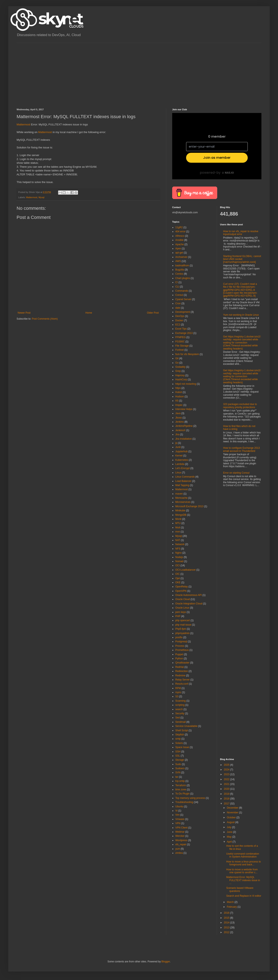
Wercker (180, 836)
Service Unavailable (186, 726)
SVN (178, 773)
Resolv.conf (182, 684)
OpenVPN (181, 591)
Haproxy (180, 375)
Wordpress (181, 840)
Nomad (179, 561)
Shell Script (182, 730)
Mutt (178, 528)
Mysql (41, 197)
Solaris (179, 743)
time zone (181, 790)
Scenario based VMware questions (240, 889)
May (229, 837)
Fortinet (180, 350)
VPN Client (181, 828)
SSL (178, 756)
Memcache (181, 498)
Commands (182, 291)
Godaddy (180, 367)
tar (177, 777)
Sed (177, 718)
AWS (178, 261)
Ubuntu (179, 807)
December (233, 808)
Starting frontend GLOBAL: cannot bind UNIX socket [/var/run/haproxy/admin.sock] (242, 259)
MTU (178, 523)
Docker (179, 320)
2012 (227, 932)
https (178, 388)
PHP (178, 616)
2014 (227, 923)
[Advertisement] (60, 72)
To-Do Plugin (182, 794)
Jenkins (180, 422)
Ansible (179, 240)
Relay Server (182, 680)
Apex (178, 249)
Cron (178, 303)
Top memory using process (190, 798)
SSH (178, 752)
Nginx (179, 553)
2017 (227, 804)
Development (183, 312)
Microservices (183, 502)
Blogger (166, 962)
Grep (178, 371)
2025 (227, 765)
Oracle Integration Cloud (189, 604)
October (232, 817)
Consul (179, 295)
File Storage (182, 346)
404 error (180, 232)
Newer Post (24, 313)
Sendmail (180, 722)
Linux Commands (185, 477)
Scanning (180, 701)
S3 (177, 696)
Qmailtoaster (182, 663)
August (231, 822)
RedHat (180, 667)
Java (178, 413)
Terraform (181, 785)
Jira (177, 434)
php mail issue (183, 625)
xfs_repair (181, 844)
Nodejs (179, 557)
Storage (180, 760)
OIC (177, 574)
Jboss (179, 418)
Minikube (180, 511)
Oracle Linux (182, 608)
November (233, 813)
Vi (176, 811)
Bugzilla (180, 270)
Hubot (179, 392)
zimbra (179, 853)
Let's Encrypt (182, 468)
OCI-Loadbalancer (185, 570)
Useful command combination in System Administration (243, 855)
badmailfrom (182, 266)
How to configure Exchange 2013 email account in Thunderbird (242, 449)
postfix (179, 637)
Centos (179, 274)
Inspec (179, 405)
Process (180, 646)
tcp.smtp (180, 781)
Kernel (179, 456)
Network (180, 544)
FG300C (180, 342)
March (231, 902)
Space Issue (182, 747)
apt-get (179, 253)
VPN (178, 823)
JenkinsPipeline (184, 426)
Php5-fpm (181, 629)
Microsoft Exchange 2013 (189, 506)
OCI (177, 565)
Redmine (180, 676)
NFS (178, 549)
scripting (180, 705)
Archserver (181, 257)
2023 (227, 774)
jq (176, 443)
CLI (177, 287)
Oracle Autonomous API (188, 595)
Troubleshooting (184, 802)
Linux (178, 473)
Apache (180, 244)
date (178, 308)
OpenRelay (182, 587)
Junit (178, 447)
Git (177, 358)
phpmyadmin (182, 633)
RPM (178, 688)
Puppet (179, 654)
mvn (178, 532)
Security (180, 713)
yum (178, 849)
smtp (178, 739)
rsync (178, 692)
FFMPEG (180, 337)
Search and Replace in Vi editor (244, 896)
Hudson (180, 397)
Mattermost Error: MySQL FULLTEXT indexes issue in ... (243, 880)
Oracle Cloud (183, 599)
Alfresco (180, 236)
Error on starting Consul (236, 473)
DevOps (180, 316)
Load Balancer (183, 481)
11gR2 (179, 227)
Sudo (178, 764)
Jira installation (184, 439)
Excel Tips (181, 329)
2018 (227, 799)
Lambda (180, 464)
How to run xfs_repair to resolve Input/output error (241, 233)
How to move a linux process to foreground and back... (243, 863)
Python (179, 659)
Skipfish (180, 735)
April (230, 842)
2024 (227, 770)
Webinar (180, 832)
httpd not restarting (186, 384)
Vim (177, 815)
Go (177, 363)
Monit (178, 519)
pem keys (181, 612)
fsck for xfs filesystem (187, 354)
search (179, 709)
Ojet (178, 578)
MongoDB (181, 515)
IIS (177, 401)
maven (179, 494)
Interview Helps (184, 409)
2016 (227, 913)
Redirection (182, 671)
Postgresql (181, 642)
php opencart (183, 620)
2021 (227, 784)
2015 (227, 918)
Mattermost (23, 124)
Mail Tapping (182, 485)
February (232, 907)
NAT (178, 540)
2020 (227, 789)
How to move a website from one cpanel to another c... (242, 871)
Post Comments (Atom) (45, 319)
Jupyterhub (181, 451)
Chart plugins (183, 278)
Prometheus (182, 650)
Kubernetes (182, 460)
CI (177, 282)
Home (89, 313)
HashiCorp (181, 380)
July (229, 827)
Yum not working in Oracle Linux (241, 315)
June (230, 832)
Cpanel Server (183, 299)
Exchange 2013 (184, 333)
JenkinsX (180, 430)
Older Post (153, 313)
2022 (227, 779)
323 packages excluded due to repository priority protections (240, 406)
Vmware (180, 819)
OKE (178, 582)
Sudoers (180, 768)
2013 (227, 928)
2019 (227, 794)
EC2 (178, 325)
